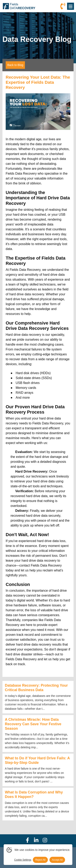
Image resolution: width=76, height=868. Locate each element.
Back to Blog (15, 65)
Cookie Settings (23, 860)
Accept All (57, 860)
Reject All (40, 860)
